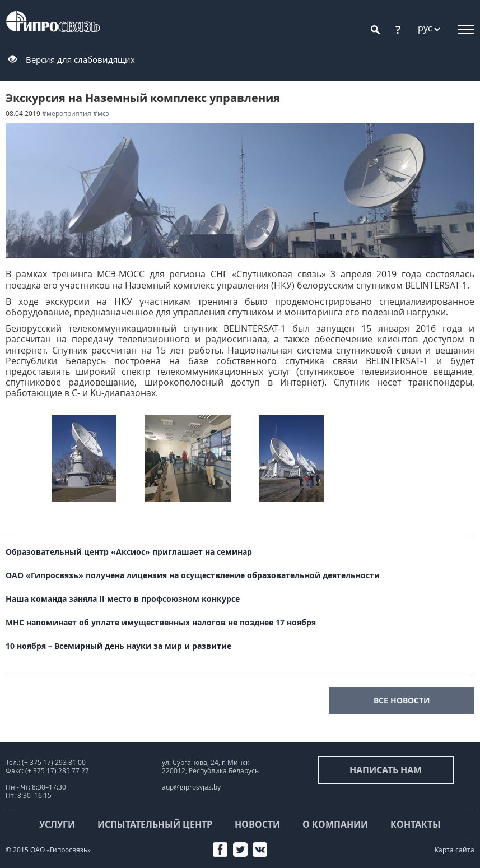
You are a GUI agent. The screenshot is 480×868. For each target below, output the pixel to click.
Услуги (57, 824)
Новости (257, 824)
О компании (335, 824)
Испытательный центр (155, 824)
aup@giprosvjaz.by (191, 787)
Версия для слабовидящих (80, 59)
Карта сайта (455, 850)
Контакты (416, 824)
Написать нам (386, 770)
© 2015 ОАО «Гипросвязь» (48, 850)
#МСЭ (101, 113)
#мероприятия (67, 113)
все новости (402, 700)
